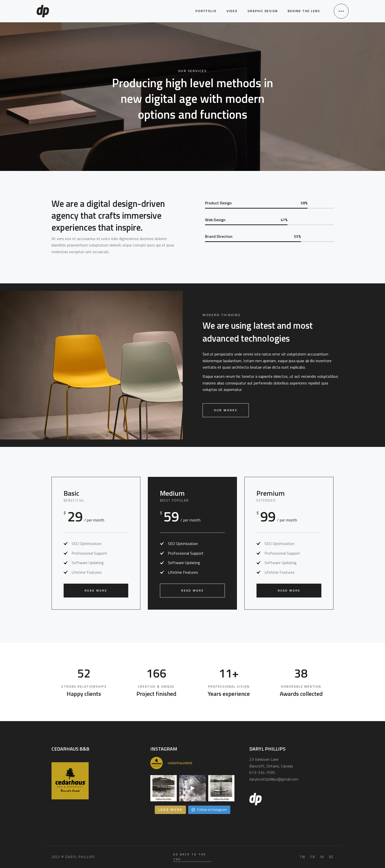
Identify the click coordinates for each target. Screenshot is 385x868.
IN (322, 857)
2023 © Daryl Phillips (73, 857)
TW (303, 857)
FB (313, 857)
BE (331, 857)
